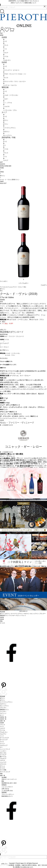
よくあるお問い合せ (7, 791)
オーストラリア (4, 738)
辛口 (25, 287)
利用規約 (4, 785)
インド (2, 736)
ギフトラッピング (5, 772)
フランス (3, 725)
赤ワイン (6, 350)
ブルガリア (3, 759)
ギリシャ (3, 766)
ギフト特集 (3, 770)
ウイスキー (3, 711)
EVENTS (3, 164)
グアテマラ (3, 764)
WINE (2, 35)
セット (2, 715)
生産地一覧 (3, 717)
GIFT (1, 162)
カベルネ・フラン (10, 355)
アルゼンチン (4, 732)
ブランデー (3, 708)
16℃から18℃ (13, 365)
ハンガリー (3, 751)
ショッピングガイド (7, 787)
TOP (1, 33)
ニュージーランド (5, 749)
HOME (2, 168)
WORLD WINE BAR (6, 166)
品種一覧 (3, 721)
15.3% (11, 361)
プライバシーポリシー (8, 794)
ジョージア (3, 762)
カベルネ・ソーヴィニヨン (13, 353)
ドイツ (2, 726)
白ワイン (3, 700)
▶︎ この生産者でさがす (6, 425)
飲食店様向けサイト (7, 796)
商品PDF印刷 (4, 334)
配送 (3, 781)
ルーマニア (3, 755)
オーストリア (4, 740)
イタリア (3, 728)
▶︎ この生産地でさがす (6, 459)
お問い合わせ (5, 789)
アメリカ (3, 287)
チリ (1, 747)
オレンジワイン (4, 706)
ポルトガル (3, 753)
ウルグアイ (3, 734)
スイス (2, 742)
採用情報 (4, 792)
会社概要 (4, 777)
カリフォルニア (10, 287)
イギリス (3, 760)
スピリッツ (3, 713)
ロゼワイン (3, 704)
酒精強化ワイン (4, 710)
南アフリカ (3, 757)
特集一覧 (3, 775)
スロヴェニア (4, 745)
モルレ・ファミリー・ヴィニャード (14, 336)
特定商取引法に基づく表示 (9, 783)
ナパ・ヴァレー (19, 287)
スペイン (3, 743)
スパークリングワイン (6, 702)
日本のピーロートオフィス (9, 779)
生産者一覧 (3, 719)
